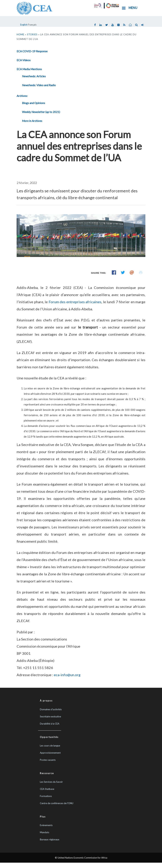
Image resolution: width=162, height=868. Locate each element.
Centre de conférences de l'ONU (57, 803)
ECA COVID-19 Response (32, 51)
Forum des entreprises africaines (75, 302)
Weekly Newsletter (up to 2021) (41, 112)
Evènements (46, 825)
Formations (46, 796)
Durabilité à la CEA (50, 724)
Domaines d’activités (51, 709)
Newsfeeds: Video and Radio (39, 85)
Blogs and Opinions (34, 103)
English (24, 25)
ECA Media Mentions (29, 69)
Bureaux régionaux (50, 839)
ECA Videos (24, 60)
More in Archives (32, 121)
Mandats (45, 832)
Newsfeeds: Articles (34, 76)
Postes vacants (48, 760)
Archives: (22, 96)
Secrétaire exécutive (50, 716)
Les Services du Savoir (51, 782)
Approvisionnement (50, 753)
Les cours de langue (50, 746)
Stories (32, 34)
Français (32, 25)
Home (20, 34)
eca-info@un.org (67, 675)
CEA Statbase (47, 789)
